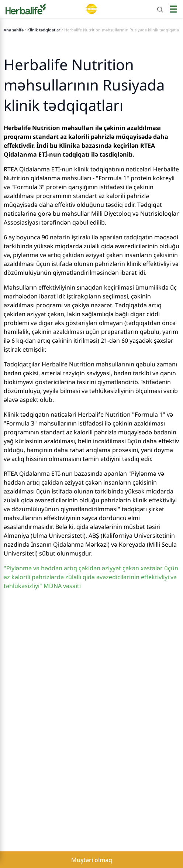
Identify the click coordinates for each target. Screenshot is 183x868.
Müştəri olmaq (92, 860)
